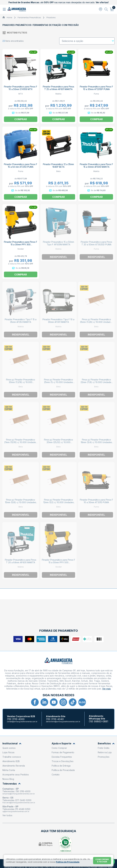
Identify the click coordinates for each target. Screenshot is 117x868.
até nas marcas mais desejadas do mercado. (59, 2)
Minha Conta (9, 770)
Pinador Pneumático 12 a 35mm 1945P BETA (58, 166)
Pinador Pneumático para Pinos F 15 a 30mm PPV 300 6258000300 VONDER (21, 244)
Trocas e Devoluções (63, 761)
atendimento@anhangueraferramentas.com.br (63, 722)
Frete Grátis (104, 748)
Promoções (104, 757)
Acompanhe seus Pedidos (16, 775)
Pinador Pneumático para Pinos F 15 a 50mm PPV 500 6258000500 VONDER (58, 562)
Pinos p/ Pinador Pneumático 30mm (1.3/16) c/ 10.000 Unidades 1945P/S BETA (21, 382)
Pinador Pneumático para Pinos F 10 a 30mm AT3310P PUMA (96, 88)
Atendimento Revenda (14, 766)
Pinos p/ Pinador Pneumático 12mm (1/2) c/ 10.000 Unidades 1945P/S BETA (58, 502)
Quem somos (9, 748)
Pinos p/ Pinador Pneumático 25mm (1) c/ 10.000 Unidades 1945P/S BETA (58, 382)
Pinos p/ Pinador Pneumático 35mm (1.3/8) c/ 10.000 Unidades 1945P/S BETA (96, 322)
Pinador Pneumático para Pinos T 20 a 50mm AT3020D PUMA (96, 243)
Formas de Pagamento (63, 752)
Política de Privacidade (63, 770)
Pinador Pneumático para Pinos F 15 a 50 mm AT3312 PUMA (21, 166)
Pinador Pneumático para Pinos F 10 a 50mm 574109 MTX (21, 88)
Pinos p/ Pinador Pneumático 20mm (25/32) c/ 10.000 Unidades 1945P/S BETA (58, 442)
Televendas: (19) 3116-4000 (16, 791)
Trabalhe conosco (12, 757)
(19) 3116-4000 (16, 719)
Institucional (12, 744)
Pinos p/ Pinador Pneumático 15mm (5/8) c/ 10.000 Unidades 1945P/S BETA (21, 502)
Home (9, 18)
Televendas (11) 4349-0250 (16, 809)
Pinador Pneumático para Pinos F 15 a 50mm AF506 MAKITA (96, 166)
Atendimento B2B (11, 761)
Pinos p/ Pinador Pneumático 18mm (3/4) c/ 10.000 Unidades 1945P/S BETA (96, 442)
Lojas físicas (8, 752)
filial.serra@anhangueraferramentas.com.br (19, 803)
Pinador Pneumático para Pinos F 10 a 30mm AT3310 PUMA (96, 501)
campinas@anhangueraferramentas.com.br (19, 794)
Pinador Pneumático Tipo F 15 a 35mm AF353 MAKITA (21, 321)
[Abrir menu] (5, 9)
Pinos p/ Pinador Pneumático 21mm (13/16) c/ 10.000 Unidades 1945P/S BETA (21, 442)
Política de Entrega (61, 766)
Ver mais (106, 689)
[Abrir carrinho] (112, 9)
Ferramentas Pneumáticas (29, 18)
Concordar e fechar (102, 861)
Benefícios (106, 744)
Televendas (12, 784)
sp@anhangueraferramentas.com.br (16, 811)
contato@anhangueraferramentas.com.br (22, 722)
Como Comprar (59, 748)
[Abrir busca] (106, 9)
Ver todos (7, 815)
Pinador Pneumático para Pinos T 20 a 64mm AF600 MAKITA (21, 561)
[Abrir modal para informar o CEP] (101, 9)
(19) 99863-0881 (98, 721)
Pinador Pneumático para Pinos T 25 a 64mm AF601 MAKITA (58, 88)
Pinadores (51, 18)
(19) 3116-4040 (55, 719)
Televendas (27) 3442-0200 (17, 800)
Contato (56, 775)
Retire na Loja (105, 752)
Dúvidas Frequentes (62, 757)
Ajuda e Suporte (63, 744)
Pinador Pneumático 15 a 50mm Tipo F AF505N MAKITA (58, 243)
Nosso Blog (8, 779)
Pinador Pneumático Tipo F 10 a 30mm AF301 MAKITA (58, 321)
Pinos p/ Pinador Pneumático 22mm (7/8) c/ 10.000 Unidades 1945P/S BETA (96, 382)
